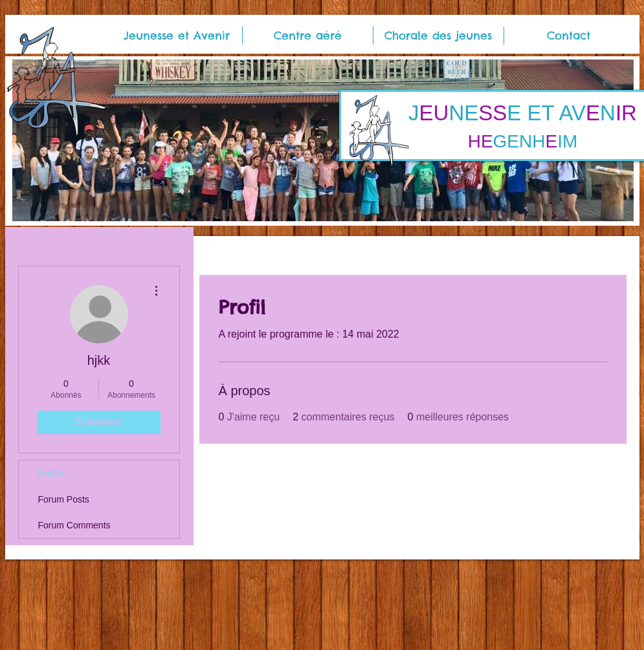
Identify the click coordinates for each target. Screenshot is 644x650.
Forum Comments (74, 525)
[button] (177, 36)
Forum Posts (64, 499)
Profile (51, 473)
